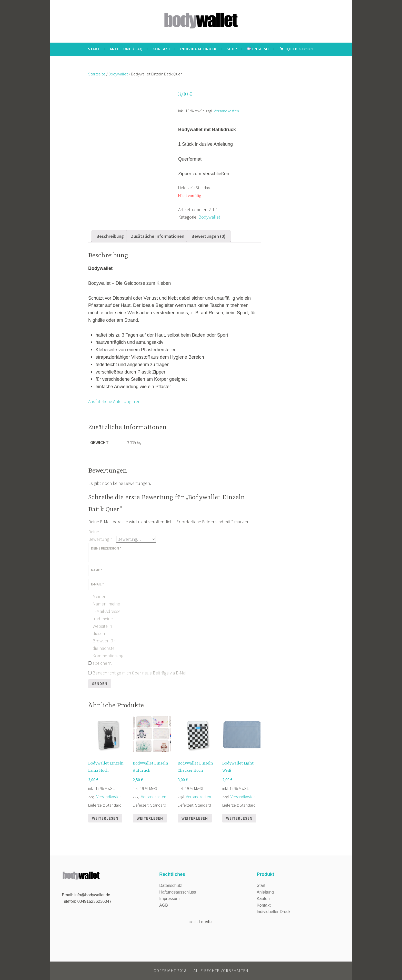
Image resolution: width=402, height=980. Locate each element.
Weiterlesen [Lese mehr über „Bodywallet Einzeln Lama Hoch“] (105, 818)
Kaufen (263, 899)
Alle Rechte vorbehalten (221, 971)
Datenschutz (171, 885)
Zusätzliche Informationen (158, 236)
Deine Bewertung (100, 535)
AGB (164, 905)
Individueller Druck (274, 912)
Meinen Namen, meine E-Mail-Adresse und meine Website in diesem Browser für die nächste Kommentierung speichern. (107, 630)
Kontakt (162, 49)
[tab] (110, 236)
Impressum (169, 899)
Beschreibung (110, 236)
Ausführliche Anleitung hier (114, 401)
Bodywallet (118, 74)
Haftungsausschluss (178, 892)
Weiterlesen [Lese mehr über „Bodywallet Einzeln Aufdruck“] (150, 818)
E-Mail (97, 584)
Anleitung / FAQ (126, 49)
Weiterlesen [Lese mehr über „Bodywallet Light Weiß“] (239, 818)
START (94, 49)
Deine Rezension (106, 548)
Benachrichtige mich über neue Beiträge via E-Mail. (140, 673)
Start (261, 885)
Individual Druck (198, 49)
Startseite (97, 74)
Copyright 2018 (170, 971)
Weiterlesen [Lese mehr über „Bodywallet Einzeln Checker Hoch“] (195, 818)
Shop (232, 49)
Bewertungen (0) (209, 236)
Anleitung (265, 892)
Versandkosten (226, 111)
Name (97, 570)
